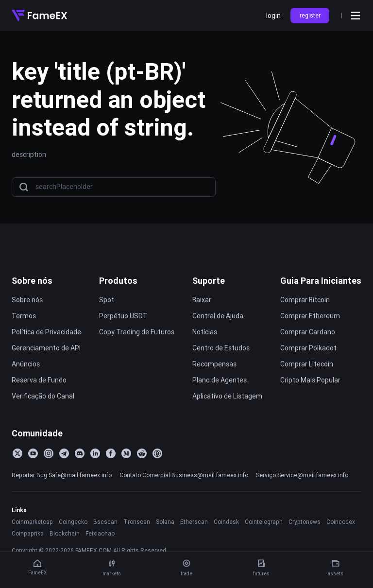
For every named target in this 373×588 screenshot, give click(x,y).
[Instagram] (49, 453)
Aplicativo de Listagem (227, 396)
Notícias (205, 332)
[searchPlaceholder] (122, 187)
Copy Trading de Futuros (137, 332)
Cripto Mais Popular (310, 380)
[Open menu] (356, 16)
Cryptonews (305, 522)
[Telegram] (64, 453)
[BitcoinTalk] (157, 453)
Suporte (209, 281)
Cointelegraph (264, 522)
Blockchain (65, 533)
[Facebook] (111, 453)
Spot (107, 300)
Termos (24, 316)
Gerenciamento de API (46, 348)
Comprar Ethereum (310, 316)
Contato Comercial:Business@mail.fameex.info (184, 475)
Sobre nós (32, 281)
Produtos (118, 281)
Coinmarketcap (32, 522)
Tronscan (137, 522)
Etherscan (194, 522)
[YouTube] (33, 453)
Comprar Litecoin (307, 364)
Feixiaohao (100, 533)
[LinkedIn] (95, 453)
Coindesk (226, 522)
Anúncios (26, 364)
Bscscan (105, 522)
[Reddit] (142, 453)
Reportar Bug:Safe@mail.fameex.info (62, 475)
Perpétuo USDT (123, 316)
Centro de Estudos (221, 348)
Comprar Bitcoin (305, 300)
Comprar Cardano (308, 332)
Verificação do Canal (43, 396)
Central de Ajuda (218, 316)
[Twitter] (17, 453)
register (310, 15)
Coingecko (73, 522)
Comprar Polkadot (308, 348)
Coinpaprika (28, 533)
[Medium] (126, 453)
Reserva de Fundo (39, 380)
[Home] (39, 16)
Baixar (202, 300)
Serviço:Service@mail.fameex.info (302, 475)
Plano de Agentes (220, 380)
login (273, 16)
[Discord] (80, 453)
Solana (165, 522)
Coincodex (341, 522)
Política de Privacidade (46, 332)
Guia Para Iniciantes (321, 281)
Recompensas (214, 364)
